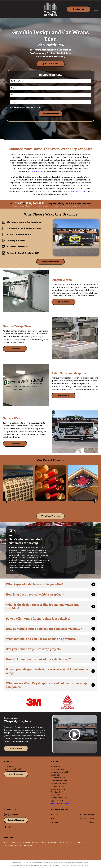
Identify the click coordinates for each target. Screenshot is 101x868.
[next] (95, 502)
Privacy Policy (17, 863)
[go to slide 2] (49, 507)
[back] (6, 502)
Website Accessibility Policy (80, 863)
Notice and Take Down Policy (62, 863)
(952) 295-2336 (11, 815)
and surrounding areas (60, 803)
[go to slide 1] (46, 507)
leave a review (26, 565)
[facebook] (6, 827)
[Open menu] (96, 9)
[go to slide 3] (52, 507)
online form (35, 171)
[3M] (34, 702)
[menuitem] (7, 843)
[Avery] (67, 702)
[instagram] (10, 827)
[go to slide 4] (55, 507)
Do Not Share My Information (32, 863)
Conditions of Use (47, 863)
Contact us (81, 191)
